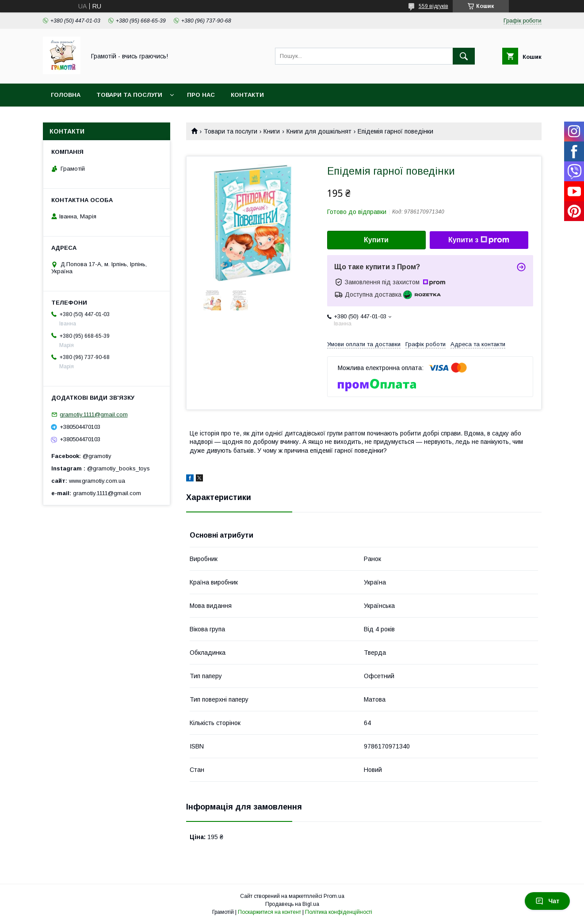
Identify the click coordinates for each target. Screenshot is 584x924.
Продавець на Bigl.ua (292, 904)
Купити (376, 240)
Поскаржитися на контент (269, 912)
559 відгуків (433, 6)
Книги (272, 131)
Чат (547, 901)
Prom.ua (334, 896)
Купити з (479, 240)
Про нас (201, 95)
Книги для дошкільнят (319, 131)
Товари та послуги (129, 95)
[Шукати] (464, 56)
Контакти (247, 95)
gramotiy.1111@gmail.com (94, 414)
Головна (66, 95)
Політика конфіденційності (339, 912)
